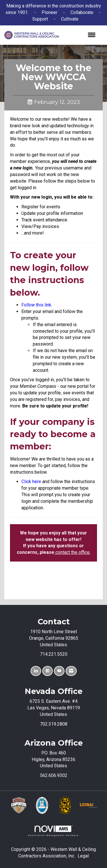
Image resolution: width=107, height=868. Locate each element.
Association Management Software (53, 831)
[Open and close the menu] (80, 35)
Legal (83, 856)
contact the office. (72, 552)
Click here (31, 482)
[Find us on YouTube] (59, 671)
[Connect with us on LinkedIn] (36, 671)
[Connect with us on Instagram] (48, 671)
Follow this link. (37, 305)
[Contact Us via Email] (71, 671)
